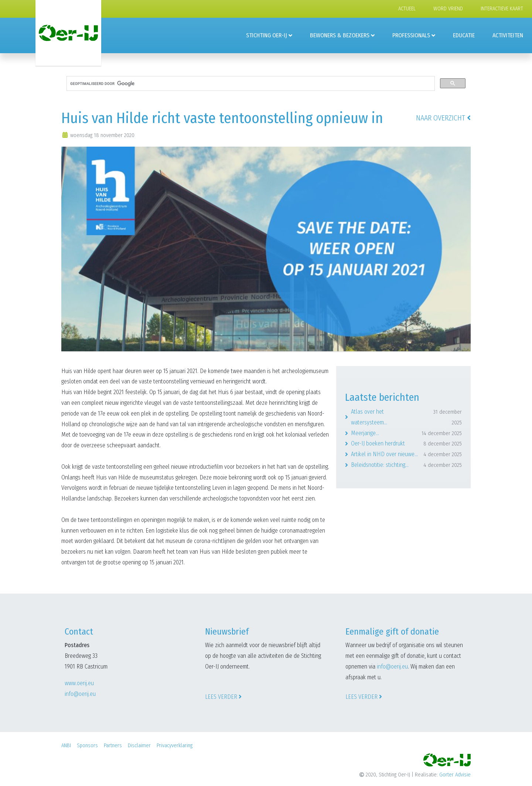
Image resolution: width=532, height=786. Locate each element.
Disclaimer (139, 746)
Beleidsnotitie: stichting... (406, 465)
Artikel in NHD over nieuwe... (406, 454)
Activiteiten (508, 35)
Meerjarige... (406, 433)
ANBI (66, 746)
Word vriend (448, 9)
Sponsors (87, 746)
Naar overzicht (443, 118)
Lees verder (223, 697)
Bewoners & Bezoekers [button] (340, 35)
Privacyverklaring (175, 746)
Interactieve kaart (502, 9)
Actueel (407, 9)
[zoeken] (250, 84)
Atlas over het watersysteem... (406, 417)
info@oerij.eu (80, 694)
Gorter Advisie (455, 775)
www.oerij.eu (79, 683)
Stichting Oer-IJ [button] (267, 35)
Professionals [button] (411, 35)
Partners (113, 746)
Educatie (464, 35)
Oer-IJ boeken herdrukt (406, 444)
